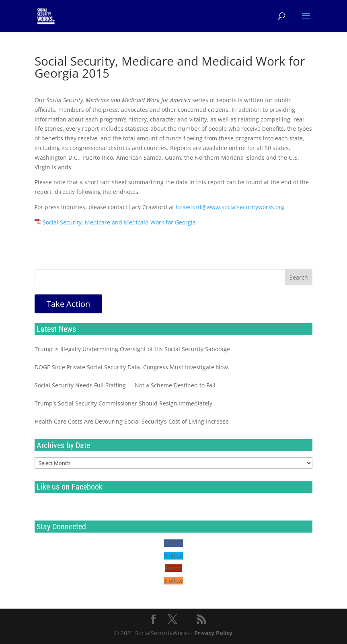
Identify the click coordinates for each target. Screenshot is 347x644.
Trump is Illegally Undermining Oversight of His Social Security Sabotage (132, 349)
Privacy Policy (213, 633)
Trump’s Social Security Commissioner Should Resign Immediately (123, 403)
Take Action (68, 304)
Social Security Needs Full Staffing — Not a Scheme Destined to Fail (125, 385)
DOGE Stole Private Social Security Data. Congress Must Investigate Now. (132, 367)
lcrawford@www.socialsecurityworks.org (230, 207)
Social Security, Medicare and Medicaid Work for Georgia (119, 222)
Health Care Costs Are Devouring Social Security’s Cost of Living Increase (132, 421)
